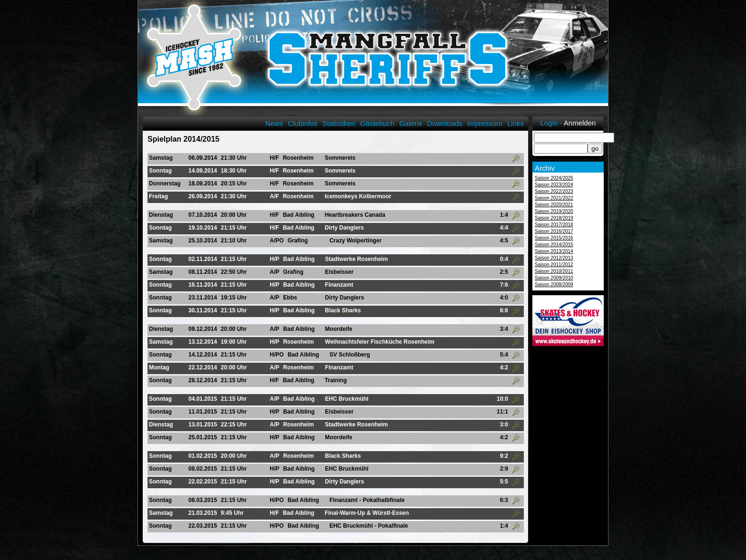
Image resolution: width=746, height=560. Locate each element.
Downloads (445, 123)
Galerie (411, 123)
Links (515, 123)
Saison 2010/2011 (554, 271)
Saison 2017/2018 (554, 225)
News (274, 123)
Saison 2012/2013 (554, 258)
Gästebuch (378, 123)
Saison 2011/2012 (554, 265)
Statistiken (339, 123)
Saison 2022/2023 (554, 191)
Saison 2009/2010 (554, 278)
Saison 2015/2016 (554, 238)
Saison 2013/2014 (554, 251)
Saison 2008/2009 (554, 285)
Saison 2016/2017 (554, 231)
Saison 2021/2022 (554, 198)
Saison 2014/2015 (554, 245)
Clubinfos (303, 123)
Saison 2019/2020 (554, 211)
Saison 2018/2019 (554, 218)
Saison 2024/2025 (554, 178)
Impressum (485, 123)
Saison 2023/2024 (554, 185)
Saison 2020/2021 (554, 205)
